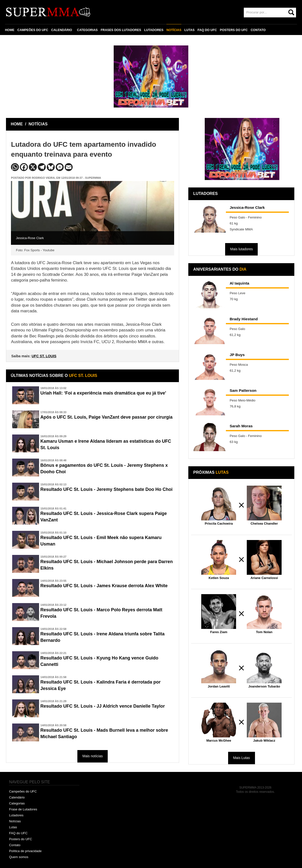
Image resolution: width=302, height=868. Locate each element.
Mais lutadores (241, 249)
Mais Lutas (242, 758)
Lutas (13, 827)
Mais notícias (93, 756)
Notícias (15, 821)
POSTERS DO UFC (234, 30)
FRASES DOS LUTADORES (121, 30)
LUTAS (189, 30)
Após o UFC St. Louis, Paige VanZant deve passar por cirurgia (106, 417)
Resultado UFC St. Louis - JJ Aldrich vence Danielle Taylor (102, 706)
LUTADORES (154, 30)
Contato (15, 845)
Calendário (17, 797)
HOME (10, 30)
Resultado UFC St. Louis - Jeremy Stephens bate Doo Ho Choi (106, 489)
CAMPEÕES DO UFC (33, 30)
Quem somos (19, 857)
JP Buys (237, 355)
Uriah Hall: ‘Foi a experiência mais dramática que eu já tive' (103, 393)
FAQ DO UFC (207, 30)
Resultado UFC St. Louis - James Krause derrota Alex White (104, 586)
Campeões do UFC (23, 791)
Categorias (17, 803)
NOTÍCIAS (174, 30)
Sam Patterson (243, 390)
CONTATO (258, 30)
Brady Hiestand (244, 319)
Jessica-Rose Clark (247, 207)
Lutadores (16, 815)
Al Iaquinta (239, 283)
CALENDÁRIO (62, 30)
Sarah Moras (241, 426)
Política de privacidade (25, 851)
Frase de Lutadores (23, 809)
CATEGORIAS (87, 30)
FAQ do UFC (18, 833)
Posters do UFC (20, 839)
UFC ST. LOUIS (44, 356)
